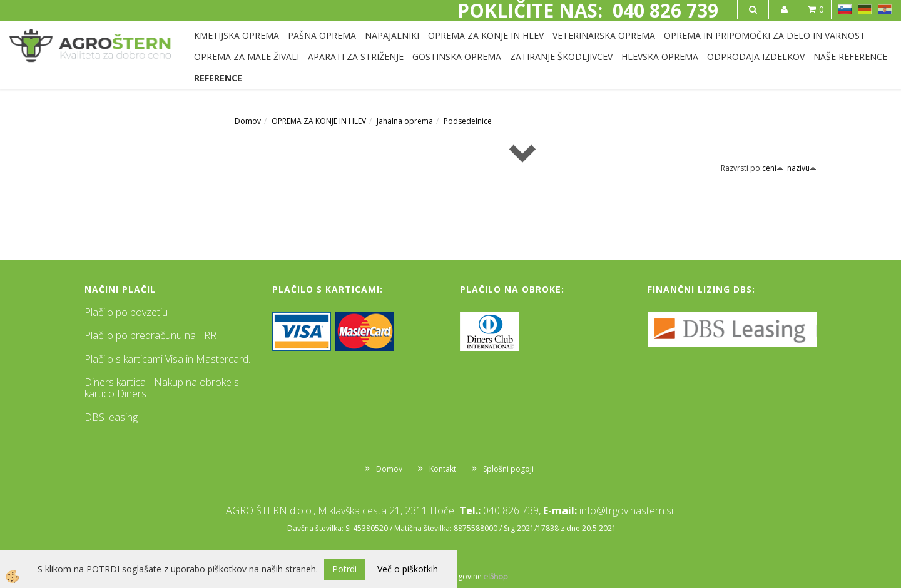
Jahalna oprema (405, 121)
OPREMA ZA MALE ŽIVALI (247, 57)
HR (885, 9)
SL (845, 9)
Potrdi (344, 569)
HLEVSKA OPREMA (660, 57)
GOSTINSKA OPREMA (457, 57)
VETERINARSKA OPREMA (604, 35)
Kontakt (443, 469)
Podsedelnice (468, 121)
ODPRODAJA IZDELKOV (756, 57)
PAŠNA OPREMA (322, 35)
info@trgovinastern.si (626, 510)
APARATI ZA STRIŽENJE (356, 57)
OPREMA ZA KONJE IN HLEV (486, 35)
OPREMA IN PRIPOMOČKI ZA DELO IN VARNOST (765, 35)
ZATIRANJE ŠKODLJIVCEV (561, 57)
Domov (248, 121)
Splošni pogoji (508, 469)
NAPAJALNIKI (392, 35)
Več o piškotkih (408, 569)
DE (865, 9)
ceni (773, 168)
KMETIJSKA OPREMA (237, 35)
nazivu (802, 168)
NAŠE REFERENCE (850, 57)
